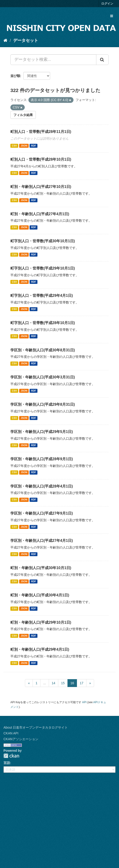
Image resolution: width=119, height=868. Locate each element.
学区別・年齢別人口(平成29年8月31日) (43, 404)
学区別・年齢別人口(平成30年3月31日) (43, 377)
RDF (34, 146)
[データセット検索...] (53, 60)
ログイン (107, 4)
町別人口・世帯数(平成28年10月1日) (41, 159)
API (84, 702)
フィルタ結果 (23, 115)
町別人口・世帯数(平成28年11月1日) (41, 132)
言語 (7, 763)
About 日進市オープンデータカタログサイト (36, 727)
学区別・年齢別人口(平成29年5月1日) (42, 432)
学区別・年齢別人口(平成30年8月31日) (43, 350)
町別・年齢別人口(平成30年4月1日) (40, 595)
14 (54, 683)
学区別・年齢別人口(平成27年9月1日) (42, 513)
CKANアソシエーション (21, 739)
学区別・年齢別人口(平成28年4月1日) (42, 486)
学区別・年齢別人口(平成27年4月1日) (42, 541)
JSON (24, 146)
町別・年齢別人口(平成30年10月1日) (41, 568)
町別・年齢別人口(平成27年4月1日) (40, 214)
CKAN (11, 756)
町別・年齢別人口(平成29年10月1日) (41, 622)
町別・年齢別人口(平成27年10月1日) (41, 187)
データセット (26, 40)
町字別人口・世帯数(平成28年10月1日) (43, 323)
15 (63, 683)
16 (72, 683)
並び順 (15, 76)
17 (82, 683)
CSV (14, 146)
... (45, 683)
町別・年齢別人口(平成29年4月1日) (40, 649)
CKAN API (11, 733)
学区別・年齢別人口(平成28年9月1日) (42, 459)
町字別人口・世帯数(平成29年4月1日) (42, 296)
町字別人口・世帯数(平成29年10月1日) (43, 268)
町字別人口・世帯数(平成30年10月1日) (43, 241)
